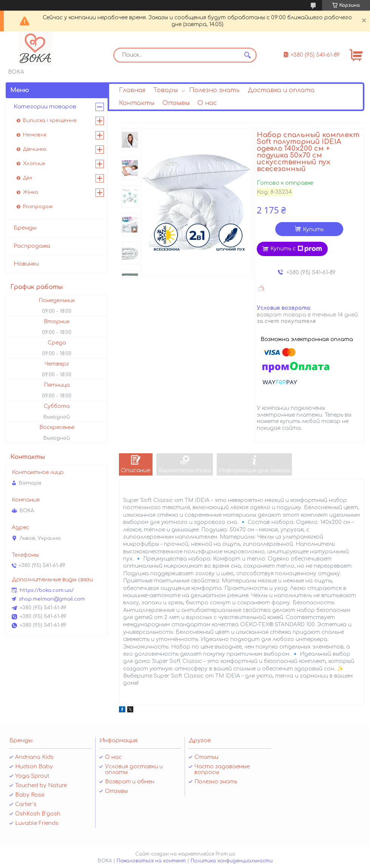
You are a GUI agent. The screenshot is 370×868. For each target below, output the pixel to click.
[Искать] (247, 55)
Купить (313, 229)
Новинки (26, 264)
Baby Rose (30, 795)
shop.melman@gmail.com (52, 599)
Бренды (25, 228)
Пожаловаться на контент (151, 861)
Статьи (206, 757)
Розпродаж (38, 207)
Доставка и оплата (281, 90)
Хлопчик (34, 164)
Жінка (31, 192)
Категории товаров (45, 107)
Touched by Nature (41, 785)
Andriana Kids (34, 757)
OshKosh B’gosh (38, 814)
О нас (207, 103)
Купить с (296, 249)
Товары (166, 90)
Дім (27, 178)
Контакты (137, 103)
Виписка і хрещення (50, 120)
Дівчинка (35, 149)
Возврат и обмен (130, 782)
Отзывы (176, 103)
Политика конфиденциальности (232, 861)
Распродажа (32, 246)
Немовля (35, 135)
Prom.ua (225, 854)
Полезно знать (214, 90)
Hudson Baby (34, 767)
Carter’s (26, 804)
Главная (132, 90)
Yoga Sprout (32, 776)
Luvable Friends (37, 823)
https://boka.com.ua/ (47, 590)
